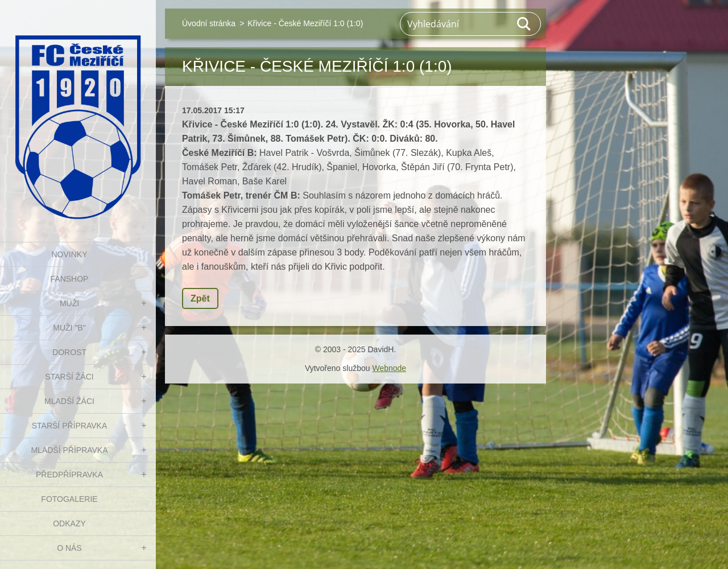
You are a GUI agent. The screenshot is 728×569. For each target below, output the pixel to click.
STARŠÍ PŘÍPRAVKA (70, 426)
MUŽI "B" (69, 328)
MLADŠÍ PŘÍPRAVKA (69, 450)
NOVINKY (69, 254)
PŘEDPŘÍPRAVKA (69, 475)
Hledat (524, 24)
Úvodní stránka (209, 23)
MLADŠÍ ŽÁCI (69, 401)
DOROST (69, 352)
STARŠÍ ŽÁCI (69, 377)
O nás (69, 548)
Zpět (200, 298)
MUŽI (69, 303)
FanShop (70, 279)
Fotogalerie (69, 499)
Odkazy (69, 523)
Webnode (389, 368)
